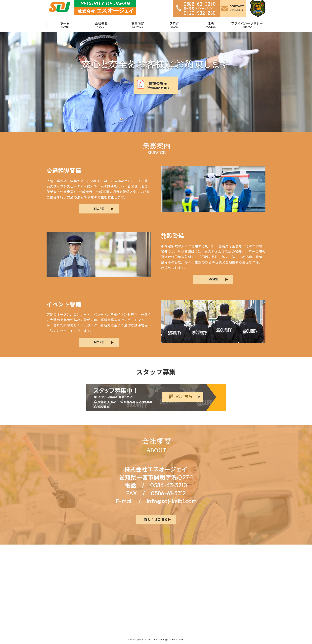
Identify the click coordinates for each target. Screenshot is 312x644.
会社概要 (101, 25)
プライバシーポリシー (247, 25)
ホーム (65, 25)
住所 (211, 25)
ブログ (174, 25)
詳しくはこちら (156, 519)
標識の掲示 (158, 85)
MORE (99, 209)
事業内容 (138, 25)
